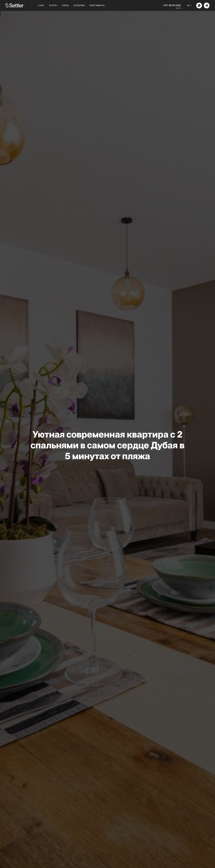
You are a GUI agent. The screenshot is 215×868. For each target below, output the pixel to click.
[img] (199, 5)
